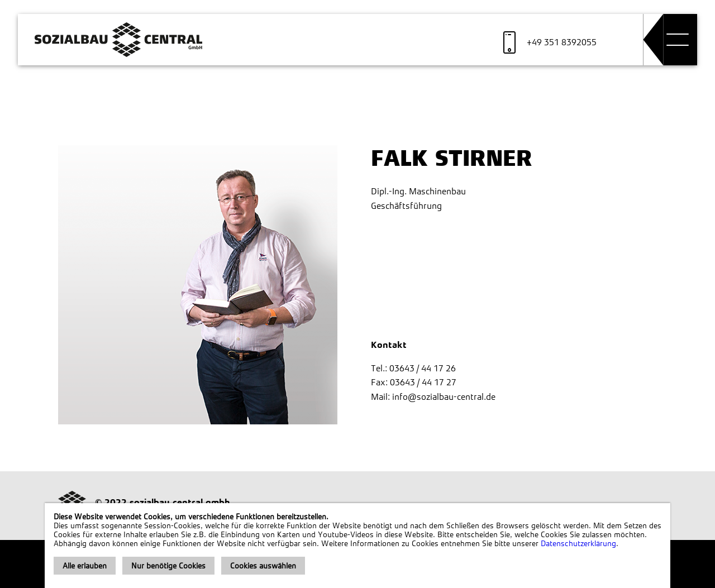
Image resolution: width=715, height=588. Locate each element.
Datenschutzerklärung (578, 543)
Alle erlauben (85, 566)
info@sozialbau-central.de (444, 397)
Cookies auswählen (263, 566)
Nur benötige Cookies (168, 566)
